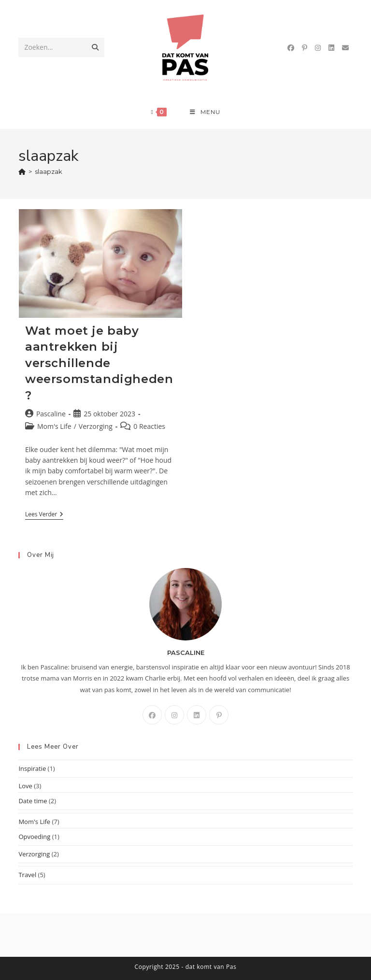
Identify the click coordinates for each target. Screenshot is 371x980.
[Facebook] (152, 715)
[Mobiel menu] (205, 112)
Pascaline (51, 414)
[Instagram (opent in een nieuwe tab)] (318, 48)
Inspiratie (32, 768)
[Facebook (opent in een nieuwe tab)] (291, 48)
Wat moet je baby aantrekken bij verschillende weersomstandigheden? (99, 363)
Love (25, 786)
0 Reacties (149, 426)
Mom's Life (54, 426)
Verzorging (96, 426)
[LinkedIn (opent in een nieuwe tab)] (331, 48)
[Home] (22, 171)
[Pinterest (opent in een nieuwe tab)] (305, 48)
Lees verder (44, 515)
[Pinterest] (219, 715)
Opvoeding (34, 837)
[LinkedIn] (197, 715)
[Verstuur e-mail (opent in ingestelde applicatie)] (345, 48)
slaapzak (49, 171)
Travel (27, 875)
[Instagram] (174, 715)
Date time (33, 801)
